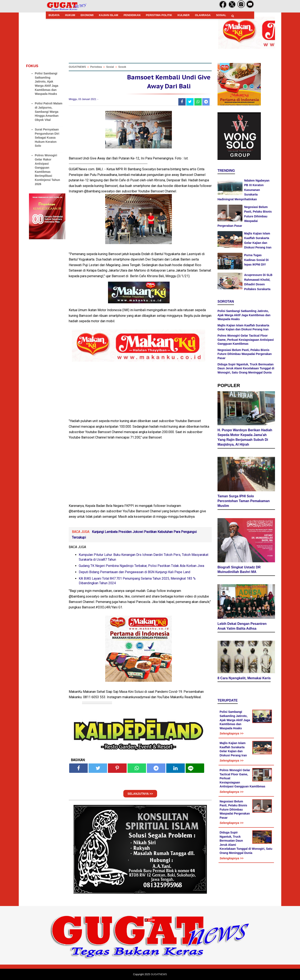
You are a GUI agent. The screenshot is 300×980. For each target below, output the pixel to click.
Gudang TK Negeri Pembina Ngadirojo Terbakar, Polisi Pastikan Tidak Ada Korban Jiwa (141, 566)
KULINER (184, 15)
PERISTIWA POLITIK (159, 15)
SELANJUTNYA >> (140, 794)
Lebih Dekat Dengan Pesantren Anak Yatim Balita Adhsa (242, 626)
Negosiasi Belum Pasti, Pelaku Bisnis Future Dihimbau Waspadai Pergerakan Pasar (245, 216)
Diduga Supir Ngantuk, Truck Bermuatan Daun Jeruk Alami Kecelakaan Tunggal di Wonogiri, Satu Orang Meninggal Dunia (246, 368)
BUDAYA (54, 15)
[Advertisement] (150, 951)
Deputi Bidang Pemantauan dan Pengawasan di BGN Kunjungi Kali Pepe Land (134, 572)
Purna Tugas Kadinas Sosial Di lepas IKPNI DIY (256, 260)
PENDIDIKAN (132, 15)
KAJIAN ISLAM (109, 15)
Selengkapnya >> (231, 733)
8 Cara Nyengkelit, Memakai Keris (244, 678)
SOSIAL (221, 15)
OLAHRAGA (203, 15)
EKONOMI (87, 15)
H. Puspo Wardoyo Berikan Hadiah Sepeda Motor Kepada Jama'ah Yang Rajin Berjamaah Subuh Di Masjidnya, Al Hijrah (245, 437)
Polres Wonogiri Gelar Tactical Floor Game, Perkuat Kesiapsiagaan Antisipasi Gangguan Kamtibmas (246, 340)
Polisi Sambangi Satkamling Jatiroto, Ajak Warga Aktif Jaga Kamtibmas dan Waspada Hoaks (244, 315)
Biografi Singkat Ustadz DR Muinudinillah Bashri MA (239, 570)
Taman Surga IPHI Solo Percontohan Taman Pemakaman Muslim (244, 501)
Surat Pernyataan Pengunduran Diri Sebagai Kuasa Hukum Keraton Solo (47, 138)
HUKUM (70, 15)
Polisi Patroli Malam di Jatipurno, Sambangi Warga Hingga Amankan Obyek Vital (49, 112)
